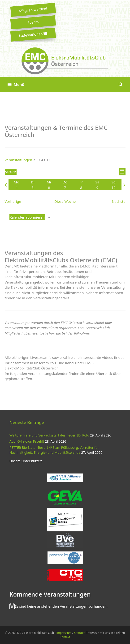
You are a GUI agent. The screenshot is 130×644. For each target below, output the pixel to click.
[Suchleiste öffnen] (120, 85)
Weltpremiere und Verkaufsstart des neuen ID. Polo (49, 435)
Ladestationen (33, 35)
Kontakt (65, 637)
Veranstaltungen (19, 160)
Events (33, 22)
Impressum (64, 633)
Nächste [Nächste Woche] (119, 201)
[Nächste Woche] (125, 185)
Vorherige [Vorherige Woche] (13, 201)
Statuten (80, 633)
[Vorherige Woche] (6, 185)
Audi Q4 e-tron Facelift (27, 441)
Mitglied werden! (33, 10)
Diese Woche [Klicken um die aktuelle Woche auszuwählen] (65, 201)
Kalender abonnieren (27, 217)
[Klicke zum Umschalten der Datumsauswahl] (11, 172)
